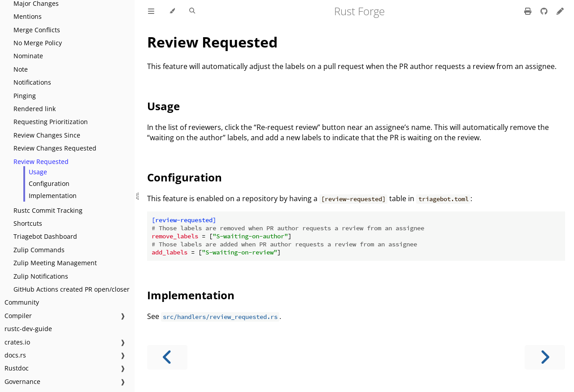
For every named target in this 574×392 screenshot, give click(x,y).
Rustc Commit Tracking (48, 210)
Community (22, 302)
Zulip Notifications (41, 276)
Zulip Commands (39, 250)
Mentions (28, 16)
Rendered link (35, 109)
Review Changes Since (47, 135)
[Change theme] (172, 11)
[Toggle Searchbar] (192, 11)
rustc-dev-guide (28, 329)
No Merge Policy (38, 43)
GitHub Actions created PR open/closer (72, 289)
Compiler (18, 316)
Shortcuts (28, 223)
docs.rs (15, 355)
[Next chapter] (545, 357)
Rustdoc (17, 368)
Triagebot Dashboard (45, 236)
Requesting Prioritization (51, 122)
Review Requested (41, 162)
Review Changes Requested (55, 148)
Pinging (25, 96)
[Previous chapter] (167, 357)
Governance (22, 381)
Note (21, 69)
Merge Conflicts (37, 30)
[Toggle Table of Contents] (151, 11)
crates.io (17, 342)
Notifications (32, 82)
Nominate (28, 56)
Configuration (49, 183)
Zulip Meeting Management (55, 263)
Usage (38, 172)
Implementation (53, 196)
